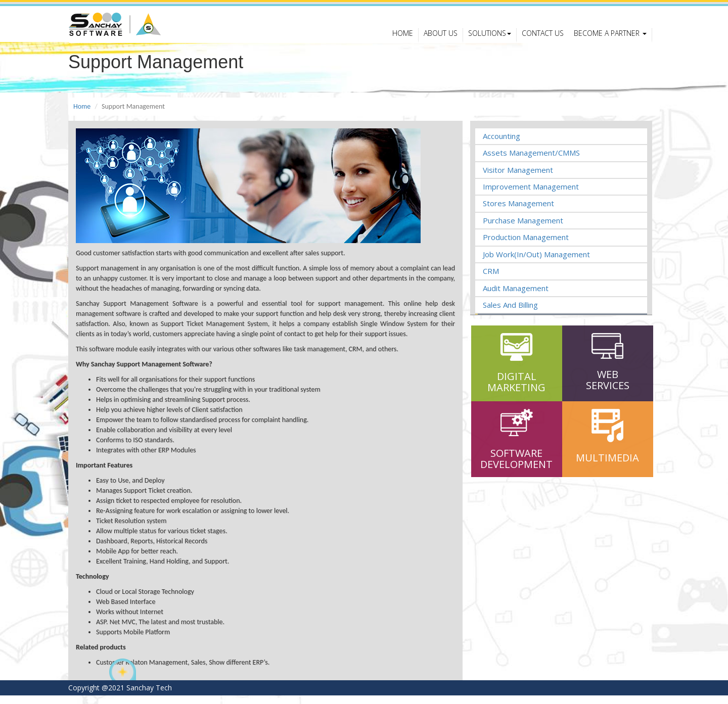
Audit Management (516, 297)
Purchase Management (523, 229)
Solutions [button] (490, 39)
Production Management (526, 246)
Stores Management (518, 212)
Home (403, 39)
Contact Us (543, 39)
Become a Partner (610, 39)
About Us (441, 39)
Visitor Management (518, 178)
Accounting (502, 145)
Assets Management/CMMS (531, 161)
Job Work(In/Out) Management (536, 263)
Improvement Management (531, 195)
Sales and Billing (510, 313)
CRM (491, 279)
